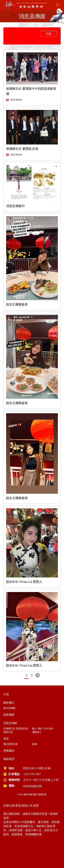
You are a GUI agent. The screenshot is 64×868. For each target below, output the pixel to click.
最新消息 (8, 732)
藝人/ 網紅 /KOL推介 (43, 729)
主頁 (6, 694)
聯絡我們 (9, 759)
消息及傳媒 (10, 723)
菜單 (6, 739)
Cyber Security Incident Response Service (26, 851)
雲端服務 (55, 851)
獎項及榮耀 (9, 708)
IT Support (25, 843)
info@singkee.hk (32, 786)
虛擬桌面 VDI (12, 855)
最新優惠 (9, 715)
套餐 (34, 744)
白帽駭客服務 (28, 855)
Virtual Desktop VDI (44, 847)
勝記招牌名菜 (11, 744)
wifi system (37, 843)
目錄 (49, 34)
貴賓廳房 (9, 751)
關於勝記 (9, 703)
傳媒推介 (37, 732)
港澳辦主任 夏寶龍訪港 (16, 729)
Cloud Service (11, 843)
